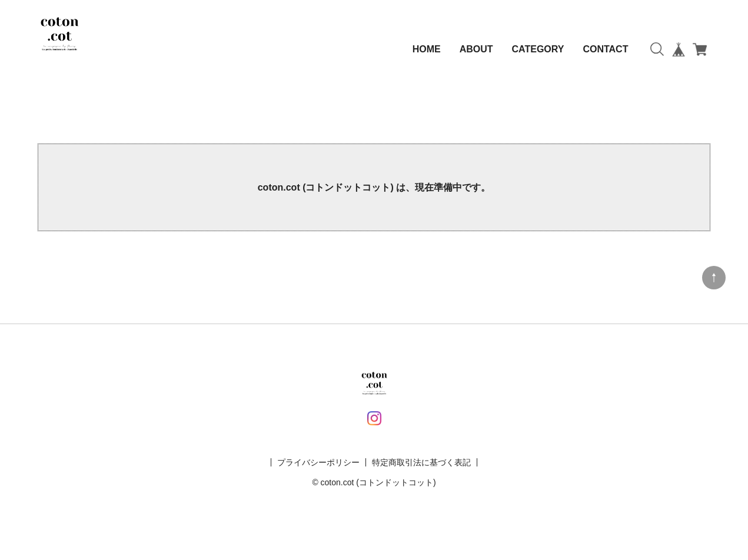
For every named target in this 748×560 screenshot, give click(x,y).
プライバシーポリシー (318, 462)
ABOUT (476, 49)
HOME (427, 49)
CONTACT (605, 49)
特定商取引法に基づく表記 (421, 462)
